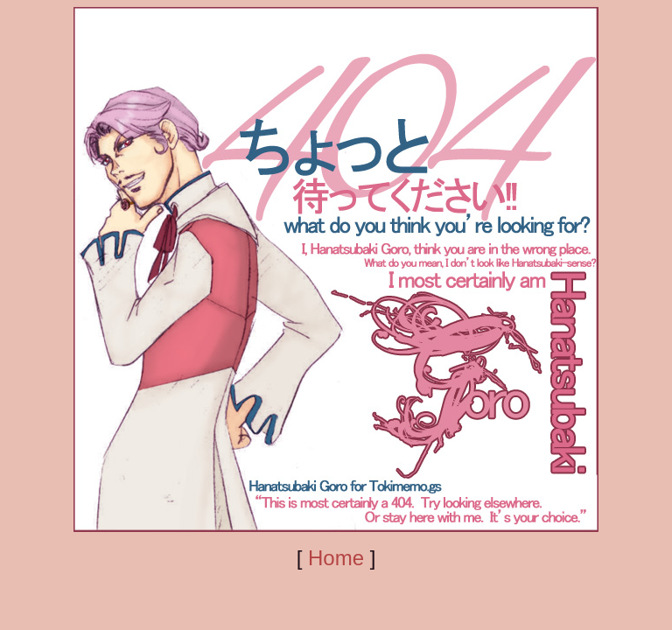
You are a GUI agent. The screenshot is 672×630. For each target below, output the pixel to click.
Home (336, 558)
